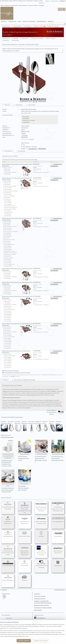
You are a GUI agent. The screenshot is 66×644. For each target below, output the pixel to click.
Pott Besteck (41, 534)
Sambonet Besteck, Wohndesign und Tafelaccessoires (25, 551)
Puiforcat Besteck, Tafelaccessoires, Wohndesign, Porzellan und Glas (25, 508)
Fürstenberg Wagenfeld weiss (8, 478)
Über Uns (48, 1)
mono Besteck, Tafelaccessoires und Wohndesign (41, 551)
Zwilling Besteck (58, 563)
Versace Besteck (25, 563)
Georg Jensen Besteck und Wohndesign (8, 506)
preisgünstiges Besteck (9, 28)
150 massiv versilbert (33, 5)
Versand (32, 139)
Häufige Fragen (40, 596)
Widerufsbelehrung (41, 605)
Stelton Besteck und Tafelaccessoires (58, 550)
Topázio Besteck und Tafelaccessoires (25, 520)
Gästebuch (42, 3)
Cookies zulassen (24, 641)
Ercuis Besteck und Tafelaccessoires (8, 520)
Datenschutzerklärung (43, 608)
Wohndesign (16, 40)
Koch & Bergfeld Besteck (58, 519)
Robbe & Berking (23, 5)
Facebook (40, 618)
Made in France (53, 26)
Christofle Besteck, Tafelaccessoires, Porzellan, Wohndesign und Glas (58, 507)
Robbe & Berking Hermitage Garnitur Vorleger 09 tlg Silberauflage (17, 352)
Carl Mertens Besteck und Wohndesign (41, 564)
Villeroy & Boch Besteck (8, 578)
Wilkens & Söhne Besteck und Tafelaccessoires (41, 520)
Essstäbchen (28, 26)
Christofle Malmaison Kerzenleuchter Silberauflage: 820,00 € (58, 458)
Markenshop (6, 38)
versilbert (49, 404)
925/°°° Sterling (51, 38)
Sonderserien (25, 38)
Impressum (38, 610)
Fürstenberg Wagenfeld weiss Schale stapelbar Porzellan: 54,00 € (8, 490)
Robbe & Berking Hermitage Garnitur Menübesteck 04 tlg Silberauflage (17, 165)
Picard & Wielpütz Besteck (8, 563)
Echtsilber (25, 135)
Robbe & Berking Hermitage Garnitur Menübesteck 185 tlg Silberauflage (17, 219)
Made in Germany (39, 26)
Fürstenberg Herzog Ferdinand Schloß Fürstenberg (8, 449)
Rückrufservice (55, 1)
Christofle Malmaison (41, 447)
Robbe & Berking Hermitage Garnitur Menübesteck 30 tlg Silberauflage (17, 283)
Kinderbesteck (17, 26)
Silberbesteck (7, 26)
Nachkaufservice (23, 28)
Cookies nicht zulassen (41, 641)
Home (2, 5)
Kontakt (37, 594)
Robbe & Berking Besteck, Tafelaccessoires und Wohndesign (41, 507)
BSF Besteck (25, 578)
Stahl (51, 400)
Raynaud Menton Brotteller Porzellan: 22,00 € (24, 458)
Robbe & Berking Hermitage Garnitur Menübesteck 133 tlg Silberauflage (17, 179)
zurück (4, 590)
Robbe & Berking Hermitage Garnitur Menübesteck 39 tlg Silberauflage (17, 297)
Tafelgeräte (6, 40)
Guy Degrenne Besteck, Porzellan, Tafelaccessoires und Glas (8, 551)
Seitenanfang (59, 590)
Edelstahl (16, 38)
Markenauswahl (14, 5)
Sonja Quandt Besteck (8, 534)
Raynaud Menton (25, 447)
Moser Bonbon (25, 477)
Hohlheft (15, 400)
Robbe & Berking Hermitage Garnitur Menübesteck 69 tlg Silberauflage (17, 324)
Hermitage (41, 5)
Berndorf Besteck (58, 534)
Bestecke (7, 5)
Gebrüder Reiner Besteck (25, 534)
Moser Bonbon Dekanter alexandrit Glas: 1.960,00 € (23, 488)
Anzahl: (23, 149)
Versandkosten (40, 599)
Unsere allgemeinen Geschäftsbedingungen (43, 602)
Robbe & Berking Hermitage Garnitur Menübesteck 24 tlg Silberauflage (17, 269)
